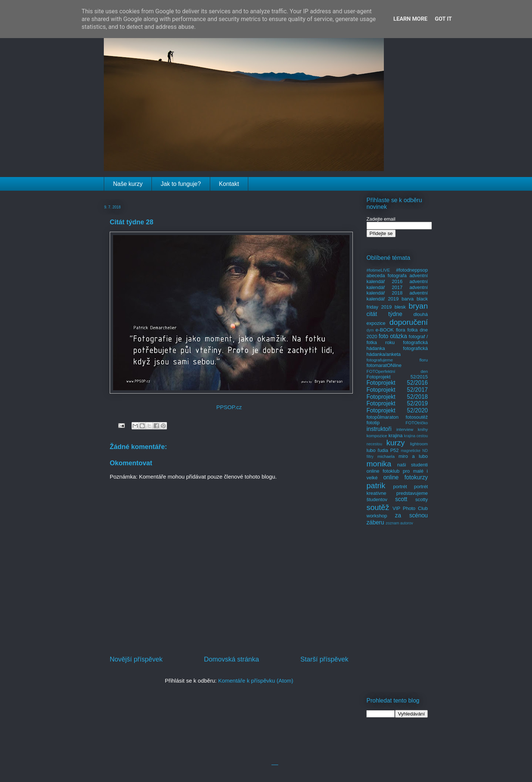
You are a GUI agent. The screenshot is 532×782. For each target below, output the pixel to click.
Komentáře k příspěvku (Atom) (255, 681)
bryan (418, 306)
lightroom (419, 444)
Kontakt (229, 184)
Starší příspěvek (324, 659)
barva (408, 299)
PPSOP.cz (229, 407)
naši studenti (412, 465)
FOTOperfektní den (397, 371)
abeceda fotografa (387, 276)
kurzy (396, 443)
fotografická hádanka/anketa (397, 351)
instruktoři (379, 429)
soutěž (378, 507)
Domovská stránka (231, 659)
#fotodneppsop (412, 270)
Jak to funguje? (181, 184)
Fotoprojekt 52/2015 (397, 377)
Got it (443, 19)
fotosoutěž (417, 417)
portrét (400, 487)
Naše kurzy (128, 184)
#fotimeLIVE (378, 270)
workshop (377, 516)
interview (405, 429)
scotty (422, 499)
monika (379, 464)
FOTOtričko (417, 423)
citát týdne (384, 314)
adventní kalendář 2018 (397, 290)
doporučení (409, 322)
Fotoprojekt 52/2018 (397, 397)
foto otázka (393, 336)
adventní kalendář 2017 (397, 284)
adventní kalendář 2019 (397, 296)
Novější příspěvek (136, 659)
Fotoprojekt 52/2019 (397, 403)
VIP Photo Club (410, 508)
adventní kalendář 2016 (397, 278)
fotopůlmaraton (383, 417)
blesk (400, 307)
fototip (373, 423)
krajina (395, 436)
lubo (371, 450)
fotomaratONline (384, 365)
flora (400, 330)
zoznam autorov (399, 523)
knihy (423, 429)
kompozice (377, 436)
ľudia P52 (388, 450)
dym (370, 330)
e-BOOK (385, 330)
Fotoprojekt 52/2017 (397, 390)
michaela (386, 456)
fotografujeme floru (397, 360)
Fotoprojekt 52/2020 (397, 410)
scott (401, 499)
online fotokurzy (405, 477)
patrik (376, 485)
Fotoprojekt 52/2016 (397, 383)
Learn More (410, 19)
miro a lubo (413, 456)
